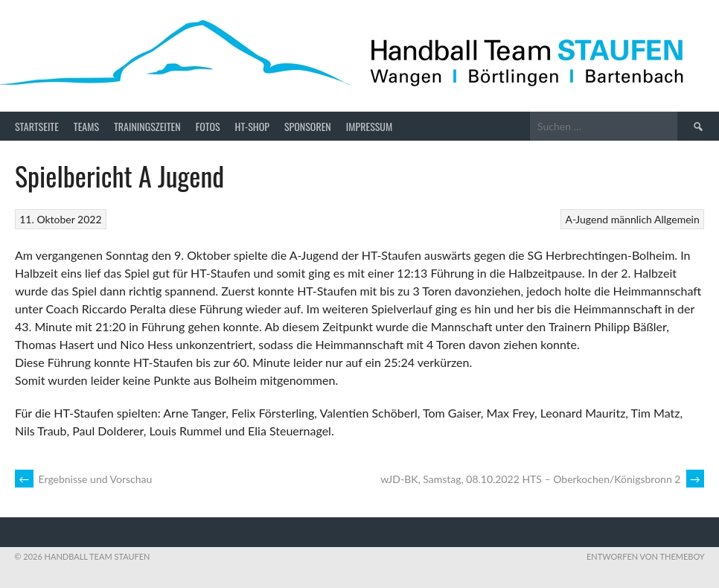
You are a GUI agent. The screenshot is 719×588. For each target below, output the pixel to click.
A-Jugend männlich (608, 219)
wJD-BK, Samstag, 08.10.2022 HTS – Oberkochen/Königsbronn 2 (542, 479)
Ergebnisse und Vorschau (83, 479)
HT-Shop (252, 126)
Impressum (369, 126)
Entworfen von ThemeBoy (646, 556)
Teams (86, 126)
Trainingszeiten (147, 126)
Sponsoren (308, 126)
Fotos (208, 126)
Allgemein (677, 219)
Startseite (37, 126)
